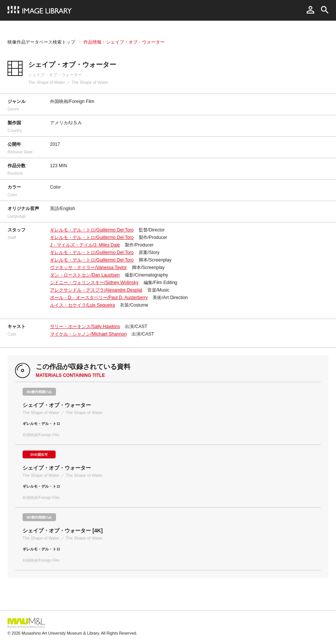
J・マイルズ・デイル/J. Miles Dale (85, 245)
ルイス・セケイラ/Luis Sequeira (82, 305)
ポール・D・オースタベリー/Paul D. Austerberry (99, 298)
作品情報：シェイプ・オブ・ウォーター (124, 42)
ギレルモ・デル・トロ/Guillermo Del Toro (92, 230)
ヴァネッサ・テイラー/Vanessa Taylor (88, 268)
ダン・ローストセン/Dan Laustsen (85, 275)
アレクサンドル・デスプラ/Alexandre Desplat (96, 290)
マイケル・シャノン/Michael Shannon (88, 334)
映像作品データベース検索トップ (41, 42)
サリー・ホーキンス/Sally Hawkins (85, 327)
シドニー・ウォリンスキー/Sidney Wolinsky (94, 283)
